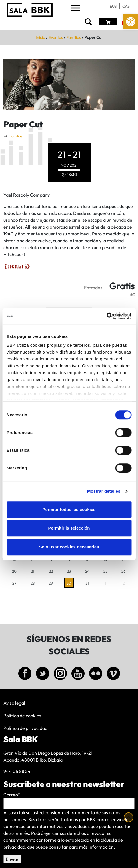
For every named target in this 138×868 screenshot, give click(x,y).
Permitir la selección (69, 528)
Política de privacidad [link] (25, 728)
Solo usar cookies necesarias (69, 547)
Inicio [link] (40, 37)
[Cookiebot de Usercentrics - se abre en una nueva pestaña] (106, 316)
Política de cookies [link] (22, 716)
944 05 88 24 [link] (17, 771)
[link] (131, 22)
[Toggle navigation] (75, 8)
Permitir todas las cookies (69, 509)
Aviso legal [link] (14, 703)
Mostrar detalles (104, 491)
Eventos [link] (56, 37)
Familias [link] (74, 37)
